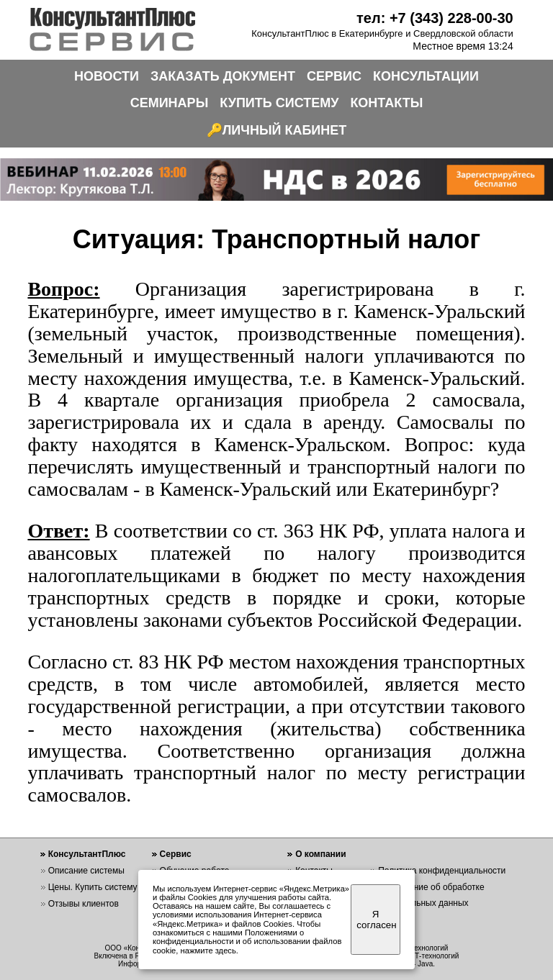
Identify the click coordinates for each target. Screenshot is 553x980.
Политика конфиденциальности (442, 871)
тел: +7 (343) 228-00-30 (435, 18)
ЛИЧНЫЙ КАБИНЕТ (285, 130)
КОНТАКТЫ (386, 103)
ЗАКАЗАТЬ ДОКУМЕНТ (223, 76)
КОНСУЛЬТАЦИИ (426, 76)
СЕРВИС (334, 76)
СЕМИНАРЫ (170, 103)
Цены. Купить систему (93, 887)
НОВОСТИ (107, 76)
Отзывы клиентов (84, 904)
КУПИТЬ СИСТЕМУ (279, 103)
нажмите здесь (208, 950)
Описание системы (86, 871)
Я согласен (376, 920)
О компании (321, 854)
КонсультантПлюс (87, 854)
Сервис (176, 854)
